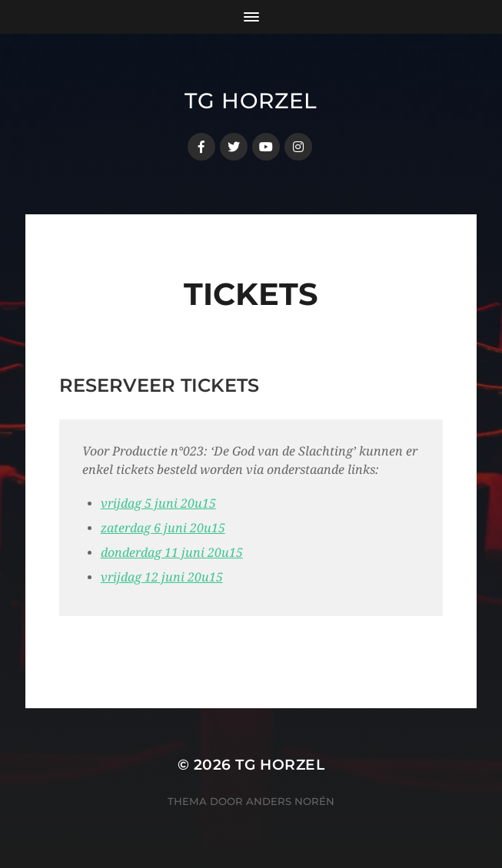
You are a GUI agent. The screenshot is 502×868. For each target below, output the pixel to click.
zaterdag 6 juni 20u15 (163, 528)
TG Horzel (251, 101)
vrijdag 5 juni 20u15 (158, 504)
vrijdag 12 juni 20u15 (162, 577)
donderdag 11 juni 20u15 (172, 553)
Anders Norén (290, 801)
